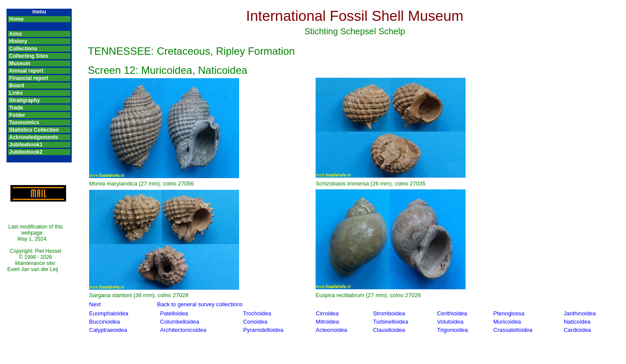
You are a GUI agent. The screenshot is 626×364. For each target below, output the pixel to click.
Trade (16, 108)
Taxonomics (24, 122)
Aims (15, 34)
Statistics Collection (34, 130)
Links (16, 93)
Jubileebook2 (26, 152)
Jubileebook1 (26, 145)
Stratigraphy (25, 100)
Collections (23, 49)
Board (17, 86)
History (18, 41)
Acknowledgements (34, 137)
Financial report (29, 78)
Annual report (26, 71)
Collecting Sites (29, 56)
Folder (17, 115)
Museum (20, 63)
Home (16, 19)
